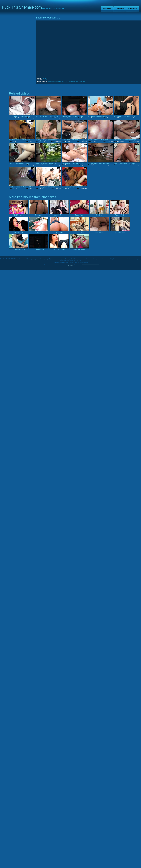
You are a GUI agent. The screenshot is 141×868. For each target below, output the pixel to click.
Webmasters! (70, 266)
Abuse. (97, 264)
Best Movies (107, 8)
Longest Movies (133, 8)
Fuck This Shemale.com (22, 7)
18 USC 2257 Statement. (89, 264)
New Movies (120, 8)
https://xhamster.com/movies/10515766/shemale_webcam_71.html (67, 81)
